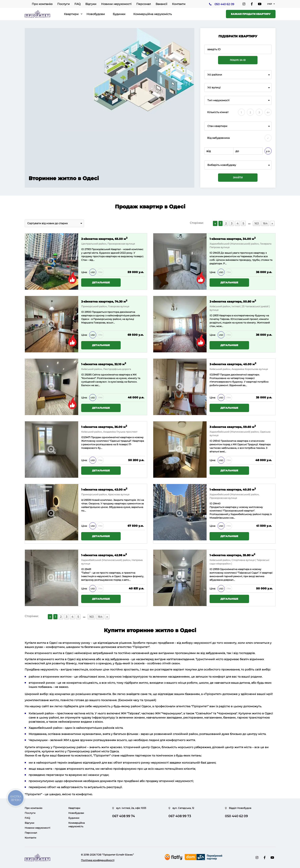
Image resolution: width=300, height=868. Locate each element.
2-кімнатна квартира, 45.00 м (233, 364)
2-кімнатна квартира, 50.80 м (233, 301)
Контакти (179, 4)
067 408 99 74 (124, 816)
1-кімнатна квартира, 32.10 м (104, 364)
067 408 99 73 (180, 816)
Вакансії (161, 4)
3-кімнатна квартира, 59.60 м (233, 427)
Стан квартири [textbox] (217, 126)
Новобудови (96, 14)
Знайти (238, 178)
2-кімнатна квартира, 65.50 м (104, 239)
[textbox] (238, 165)
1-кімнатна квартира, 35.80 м (232, 555)
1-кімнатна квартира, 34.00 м (233, 239)
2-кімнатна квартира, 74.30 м (104, 301)
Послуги (63, 4)
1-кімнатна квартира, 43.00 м (104, 489)
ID (83, 312)
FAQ (78, 4)
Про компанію (42, 4)
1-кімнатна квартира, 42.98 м (104, 555)
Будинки (119, 14)
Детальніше (101, 282)
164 (265, 223)
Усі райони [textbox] (215, 75)
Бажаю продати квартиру (251, 14)
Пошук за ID (238, 60)
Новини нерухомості (116, 4)
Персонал (144, 4)
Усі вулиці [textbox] (214, 87)
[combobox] (238, 75)
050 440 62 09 (224, 4)
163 (257, 223)
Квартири (71, 14)
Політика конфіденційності (98, 860)
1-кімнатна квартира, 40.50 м (233, 489)
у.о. (268, 151)
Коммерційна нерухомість (153, 14)
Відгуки (91, 4)
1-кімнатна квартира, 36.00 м (104, 427)
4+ (268, 112)
